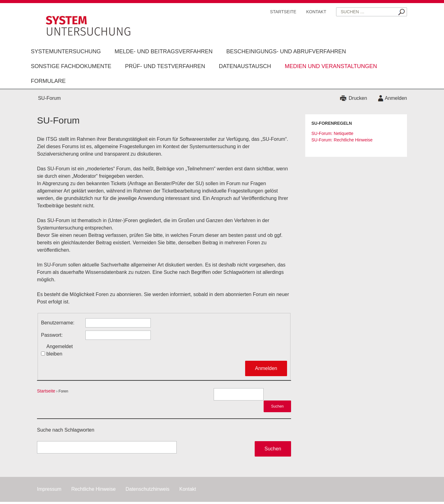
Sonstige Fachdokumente (71, 66)
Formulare (48, 81)
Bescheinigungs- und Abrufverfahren (286, 51)
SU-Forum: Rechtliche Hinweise (342, 140)
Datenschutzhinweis (147, 489)
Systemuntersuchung (66, 51)
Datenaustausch (245, 66)
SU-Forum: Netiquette (332, 133)
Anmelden (396, 98)
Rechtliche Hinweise (93, 489)
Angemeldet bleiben (59, 350)
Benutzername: (58, 323)
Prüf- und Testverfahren (165, 66)
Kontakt (316, 12)
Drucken (358, 98)
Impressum (49, 489)
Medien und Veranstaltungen (331, 66)
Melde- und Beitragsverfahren (163, 51)
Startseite (283, 12)
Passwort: (52, 335)
